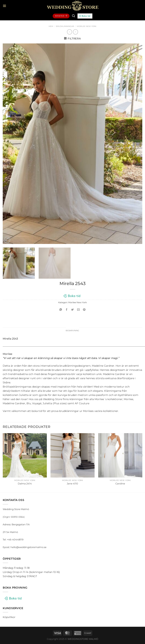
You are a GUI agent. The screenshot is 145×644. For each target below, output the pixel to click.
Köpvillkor (9, 617)
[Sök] (73, 16)
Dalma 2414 (25, 484)
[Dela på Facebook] (67, 310)
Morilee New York (87, 26)
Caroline (120, 484)
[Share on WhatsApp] (61, 310)
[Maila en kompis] (78, 310)
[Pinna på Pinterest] (84, 310)
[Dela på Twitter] (73, 310)
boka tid (37, 411)
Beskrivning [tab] (72, 331)
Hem (51, 26)
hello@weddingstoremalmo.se (28, 547)
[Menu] (5, 6)
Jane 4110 (72, 484)
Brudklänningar (65, 26)
